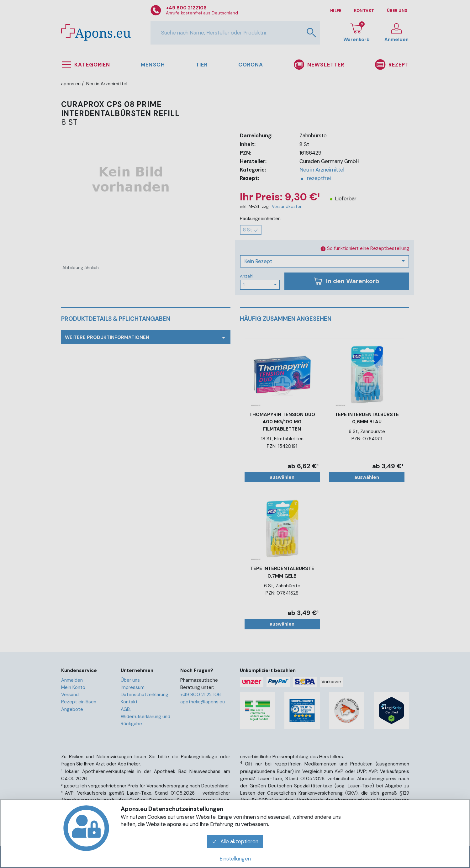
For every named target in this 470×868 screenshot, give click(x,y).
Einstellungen (235, 859)
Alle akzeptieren (235, 841)
